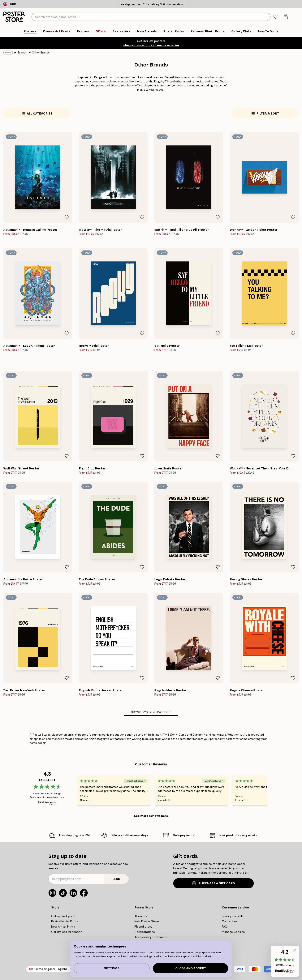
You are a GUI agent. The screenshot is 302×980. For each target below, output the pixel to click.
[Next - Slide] (272, 790)
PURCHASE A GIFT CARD (213, 883)
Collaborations (145, 932)
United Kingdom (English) (51, 969)
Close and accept (191, 968)
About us (141, 916)
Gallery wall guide (63, 916)
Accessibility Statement (151, 937)
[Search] (267, 17)
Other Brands (41, 53)
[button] (285, 961)
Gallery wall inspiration (67, 932)
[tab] (276, 17)
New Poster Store (147, 921)
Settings (112, 968)
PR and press (143, 927)
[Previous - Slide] (72, 790)
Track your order (233, 916)
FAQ (225, 927)
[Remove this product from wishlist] (67, 217)
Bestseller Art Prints (65, 921)
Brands (22, 53)
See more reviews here (151, 816)
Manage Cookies (233, 932)
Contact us (230, 921)
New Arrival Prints (63, 927)
